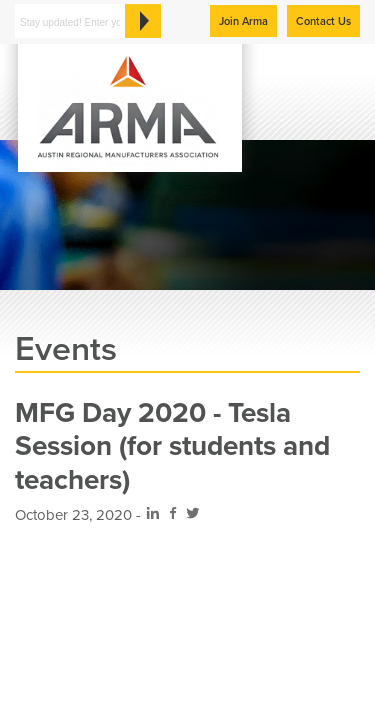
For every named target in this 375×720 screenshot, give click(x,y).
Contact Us (323, 21)
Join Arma (243, 21)
